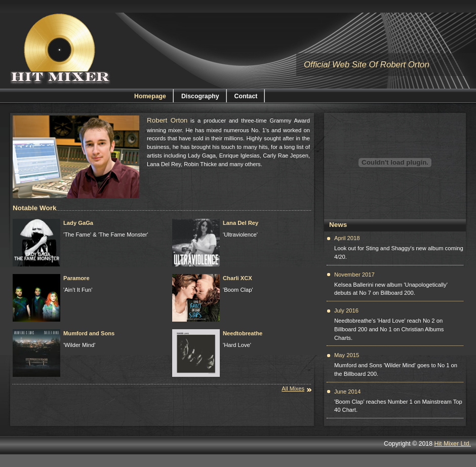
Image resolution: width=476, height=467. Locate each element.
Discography (200, 96)
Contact (246, 96)
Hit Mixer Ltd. (452, 444)
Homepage (150, 96)
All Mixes (293, 388)
